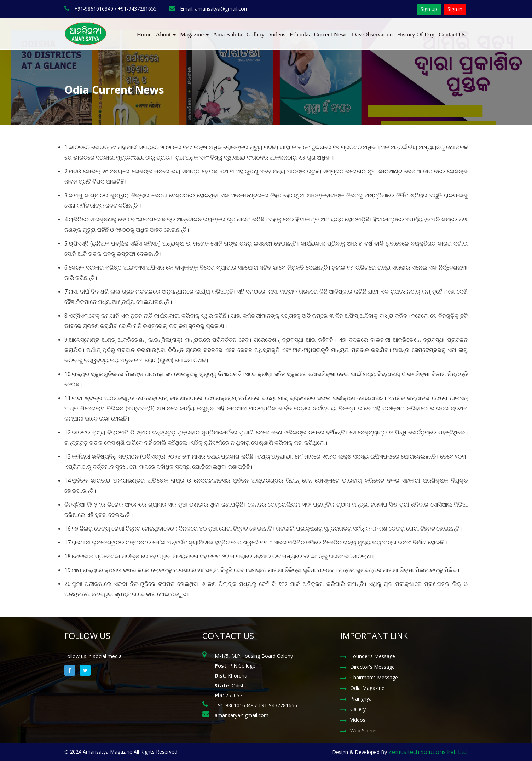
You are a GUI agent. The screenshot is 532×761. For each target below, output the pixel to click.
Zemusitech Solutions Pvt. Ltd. (428, 752)
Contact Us (452, 34)
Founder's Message (373, 656)
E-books (300, 34)
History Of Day (416, 34)
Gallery (256, 34)
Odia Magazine (367, 688)
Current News (331, 34)
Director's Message (372, 667)
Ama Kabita (228, 34)
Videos (277, 34)
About (166, 34)
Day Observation (372, 34)
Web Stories (364, 730)
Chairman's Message (374, 677)
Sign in (455, 9)
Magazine (194, 34)
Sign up (429, 9)
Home (144, 34)
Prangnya (361, 699)
